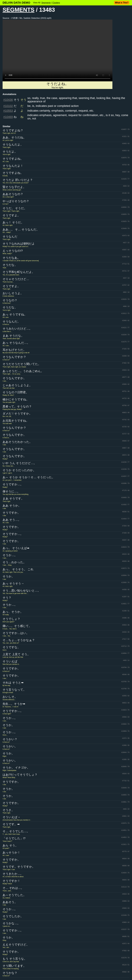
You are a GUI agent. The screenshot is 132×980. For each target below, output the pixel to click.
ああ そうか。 (12, 506)
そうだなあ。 (11, 258)
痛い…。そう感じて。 (17, 626)
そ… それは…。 (13, 888)
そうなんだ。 (11, 321)
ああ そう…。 (12, 520)
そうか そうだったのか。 (19, 470)
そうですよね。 (13, 159)
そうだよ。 (10, 152)
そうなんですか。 (14, 378)
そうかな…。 (11, 923)
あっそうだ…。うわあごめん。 (23, 371)
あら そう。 (10, 845)
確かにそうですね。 (16, 399)
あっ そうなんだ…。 (16, 343)
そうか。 (8, 576)
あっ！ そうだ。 (13, 222)
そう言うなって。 (14, 690)
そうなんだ (10, 237)
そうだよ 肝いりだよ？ (18, 180)
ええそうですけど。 (16, 945)
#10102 (8, 106)
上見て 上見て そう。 (16, 654)
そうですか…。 (13, 484)
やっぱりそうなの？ (16, 201)
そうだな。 (10, 265)
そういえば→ (11, 817)
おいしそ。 (10, 697)
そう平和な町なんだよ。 (19, 272)
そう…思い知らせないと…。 (22, 591)
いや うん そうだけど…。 (20, 463)
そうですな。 (11, 647)
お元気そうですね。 (16, 421)
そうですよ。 (11, 215)
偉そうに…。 (11, 491)
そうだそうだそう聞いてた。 (22, 364)
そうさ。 (8, 810)
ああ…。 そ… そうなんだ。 (21, 229)
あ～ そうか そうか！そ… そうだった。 (29, 477)
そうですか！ (11, 881)
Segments (46, 3)
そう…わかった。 (14, 562)
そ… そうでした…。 (16, 831)
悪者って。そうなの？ (17, 406)
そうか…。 (10, 555)
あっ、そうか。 (13, 612)
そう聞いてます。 (14, 966)
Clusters (56, 3)
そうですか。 (11, 513)
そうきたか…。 (13, 874)
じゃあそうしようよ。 (17, 385)
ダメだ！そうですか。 (17, 414)
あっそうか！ (11, 852)
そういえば (10, 661)
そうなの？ (10, 300)
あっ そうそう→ (13, 583)
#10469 (8, 117)
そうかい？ (10, 739)
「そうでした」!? (14, 838)
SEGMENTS (18, 10)
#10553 (8, 111)
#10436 (8, 100)
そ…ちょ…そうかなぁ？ (19, 640)
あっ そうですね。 (15, 314)
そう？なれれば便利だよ (19, 244)
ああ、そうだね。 (14, 137)
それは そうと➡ (13, 683)
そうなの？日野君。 (16, 392)
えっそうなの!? (13, 251)
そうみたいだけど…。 (17, 329)
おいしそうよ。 (13, 293)
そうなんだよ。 (13, 144)
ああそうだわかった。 (17, 442)
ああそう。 (10, 902)
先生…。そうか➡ (14, 704)
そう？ (7, 598)
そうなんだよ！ (13, 166)
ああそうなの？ (13, 194)
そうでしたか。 (13, 916)
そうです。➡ (11, 824)
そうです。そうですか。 (19, 867)
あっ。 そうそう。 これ (18, 569)
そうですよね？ (13, 130)
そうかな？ (10, 973)
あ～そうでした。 (14, 895)
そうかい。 (10, 746)
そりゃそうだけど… (16, 279)
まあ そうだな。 (13, 336)
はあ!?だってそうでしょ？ (20, 775)
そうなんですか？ (14, 357)
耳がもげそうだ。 (14, 350)
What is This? (122, 3)
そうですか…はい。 (16, 633)
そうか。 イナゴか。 (16, 768)
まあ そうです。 (13, 498)
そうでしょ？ (11, 619)
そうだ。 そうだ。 (15, 208)
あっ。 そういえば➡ (16, 548)
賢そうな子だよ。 (14, 187)
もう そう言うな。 (15, 959)
